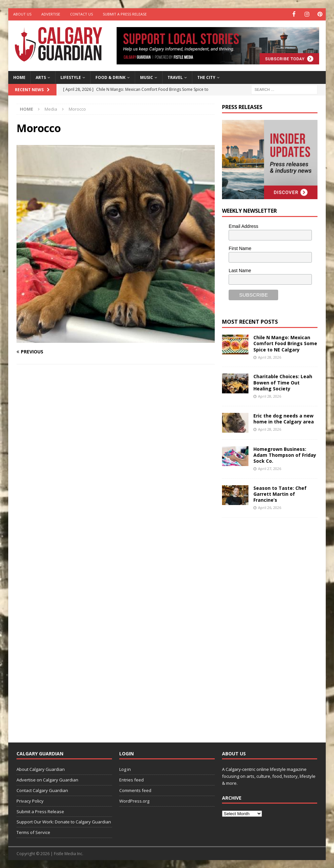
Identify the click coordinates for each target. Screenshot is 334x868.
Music (147, 77)
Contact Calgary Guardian (42, 790)
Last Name (240, 270)
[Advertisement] (272, 624)
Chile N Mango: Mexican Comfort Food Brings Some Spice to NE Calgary (285, 343)
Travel (175, 77)
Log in (125, 769)
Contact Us (81, 14)
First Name (240, 248)
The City (206, 77)
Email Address (243, 226)
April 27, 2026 (270, 468)
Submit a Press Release (125, 14)
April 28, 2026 (270, 357)
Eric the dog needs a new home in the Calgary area (284, 418)
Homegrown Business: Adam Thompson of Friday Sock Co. (285, 454)
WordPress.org (134, 800)
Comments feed (135, 790)
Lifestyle (71, 77)
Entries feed (131, 779)
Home (19, 77)
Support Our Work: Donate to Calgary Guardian (64, 821)
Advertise (51, 14)
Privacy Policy (30, 800)
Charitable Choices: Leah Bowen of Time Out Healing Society (283, 382)
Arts (41, 77)
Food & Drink (111, 77)
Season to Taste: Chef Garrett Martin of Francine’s (280, 493)
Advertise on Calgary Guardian (47, 779)
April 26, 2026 (270, 507)
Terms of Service (33, 832)
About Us (22, 14)
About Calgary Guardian (41, 769)
